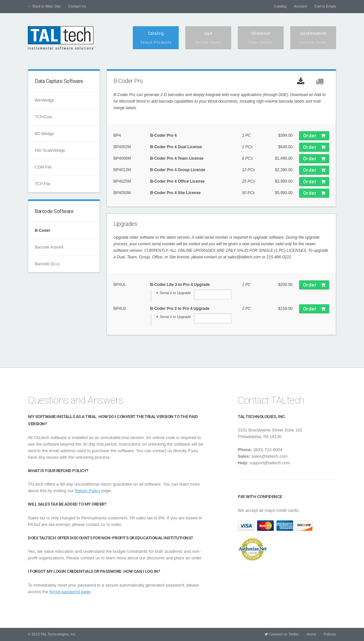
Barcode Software (54, 211)
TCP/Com (43, 117)
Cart (208, 38)
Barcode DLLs (47, 264)
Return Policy (87, 491)
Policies (330, 634)
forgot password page (70, 592)
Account (300, 6)
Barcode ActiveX (49, 247)
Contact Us (77, 6)
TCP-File (42, 184)
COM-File (43, 167)
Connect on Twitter (282, 634)
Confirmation (313, 38)
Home (311, 634)
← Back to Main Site (44, 6)
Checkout (261, 38)
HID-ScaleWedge (50, 150)
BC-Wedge (44, 134)
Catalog (280, 6)
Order (314, 136)
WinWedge (44, 100)
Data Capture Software (59, 81)
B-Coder (42, 230)
